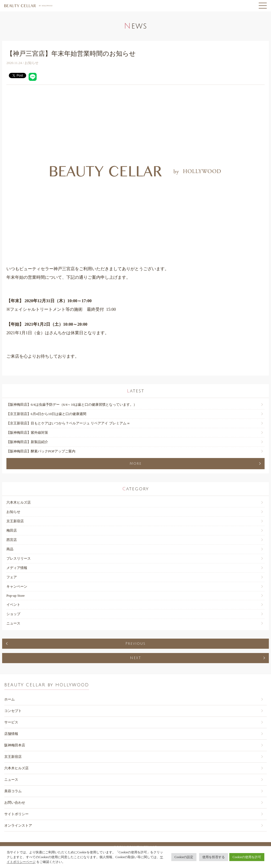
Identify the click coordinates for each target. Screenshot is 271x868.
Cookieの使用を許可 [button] (247, 857)
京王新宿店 (15, 521)
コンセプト (13, 711)
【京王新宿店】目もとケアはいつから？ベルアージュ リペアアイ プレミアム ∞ (68, 423)
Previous (135, 644)
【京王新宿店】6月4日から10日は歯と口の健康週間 (46, 414)
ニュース (13, 623)
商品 (10, 549)
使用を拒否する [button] (214, 857)
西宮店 (12, 540)
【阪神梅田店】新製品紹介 (27, 442)
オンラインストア (18, 825)
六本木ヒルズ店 (19, 502)
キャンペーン (17, 586)
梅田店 (12, 530)
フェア (12, 577)
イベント (13, 605)
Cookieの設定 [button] (184, 857)
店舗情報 (11, 734)
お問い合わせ (15, 803)
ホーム (9, 699)
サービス (11, 722)
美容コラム (13, 791)
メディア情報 (17, 568)
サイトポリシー (16, 814)
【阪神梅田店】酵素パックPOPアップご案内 (41, 451)
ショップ (13, 614)
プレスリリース (19, 558)
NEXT (135, 658)
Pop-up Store (16, 596)
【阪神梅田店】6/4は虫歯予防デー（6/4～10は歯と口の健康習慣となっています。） (72, 405)
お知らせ (13, 512)
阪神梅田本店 (15, 745)
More (136, 464)
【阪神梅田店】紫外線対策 (27, 433)
